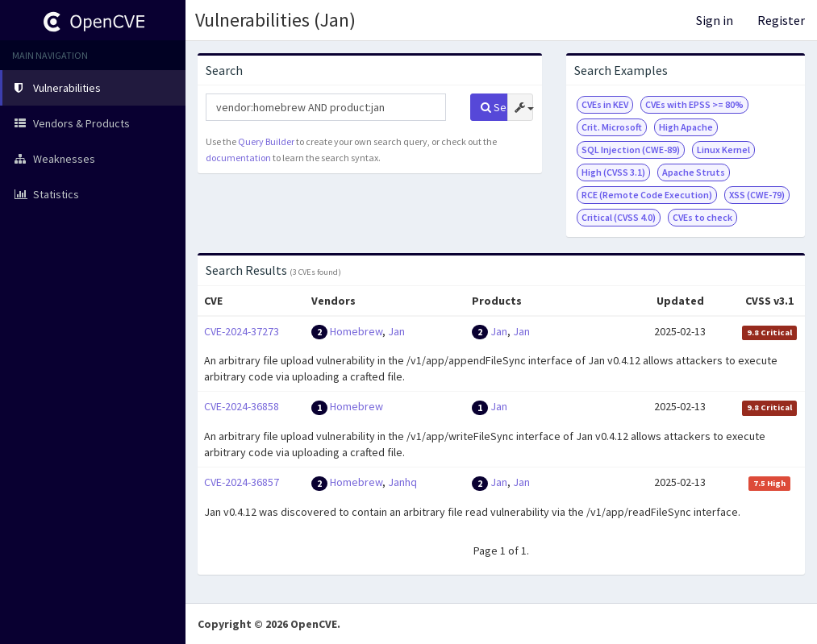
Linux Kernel (723, 150)
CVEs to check (702, 217)
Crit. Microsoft (612, 127)
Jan (396, 331)
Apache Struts (694, 172)
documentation (238, 158)
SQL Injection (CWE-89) (631, 150)
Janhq (402, 482)
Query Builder (266, 141)
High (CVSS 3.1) (613, 172)
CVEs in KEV (605, 104)
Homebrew (356, 331)
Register (781, 20)
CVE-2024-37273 (242, 331)
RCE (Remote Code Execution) (647, 195)
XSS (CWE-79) (757, 195)
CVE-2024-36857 (242, 482)
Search (495, 107)
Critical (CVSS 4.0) (619, 217)
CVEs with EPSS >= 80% (694, 104)
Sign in (715, 20)
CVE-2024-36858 (242, 406)
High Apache (686, 127)
